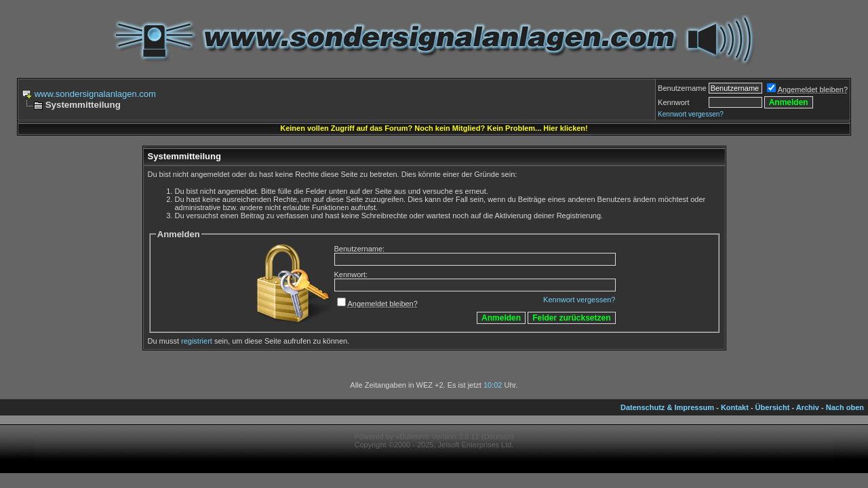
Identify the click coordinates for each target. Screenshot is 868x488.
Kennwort (673, 102)
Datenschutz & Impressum (667, 407)
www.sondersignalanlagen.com (95, 94)
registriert (197, 341)
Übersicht (773, 407)
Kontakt (735, 407)
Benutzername (682, 88)
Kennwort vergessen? (579, 300)
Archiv (808, 407)
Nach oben (845, 407)
